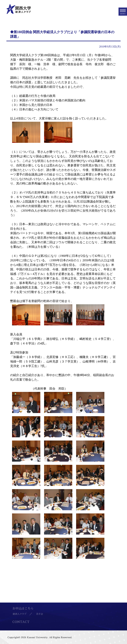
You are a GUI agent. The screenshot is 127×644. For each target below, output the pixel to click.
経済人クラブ (20, 614)
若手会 (40, 614)
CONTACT (21, 622)
